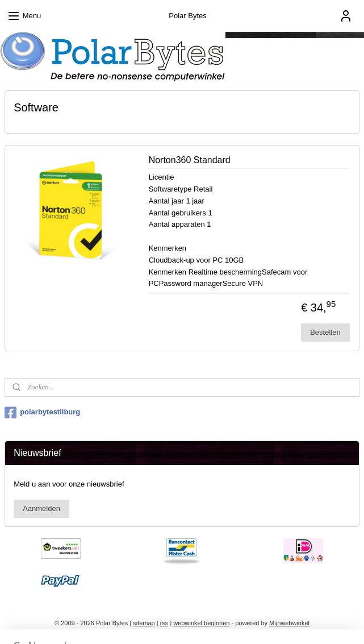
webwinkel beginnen (201, 623)
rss (164, 623)
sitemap (144, 623)
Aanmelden (41, 508)
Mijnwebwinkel (289, 623)
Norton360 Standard (190, 160)
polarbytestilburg (42, 413)
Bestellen (325, 332)
